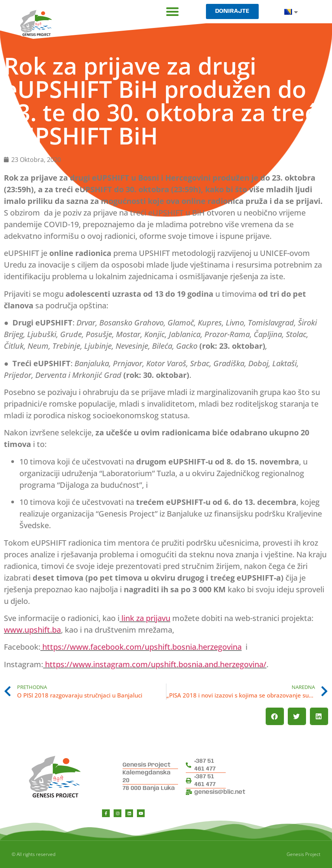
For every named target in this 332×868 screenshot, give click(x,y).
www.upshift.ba (32, 630)
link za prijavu (146, 618)
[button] (172, 11)
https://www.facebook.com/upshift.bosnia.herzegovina (142, 647)
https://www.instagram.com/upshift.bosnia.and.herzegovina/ (156, 664)
